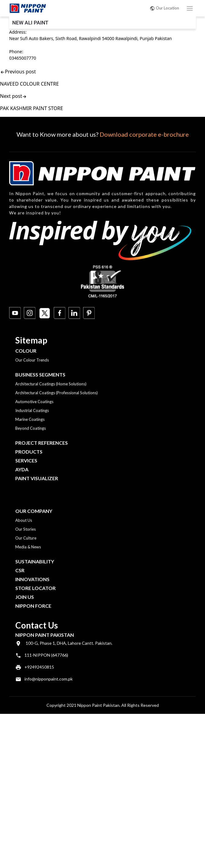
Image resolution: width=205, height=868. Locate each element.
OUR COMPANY (34, 511)
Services (26, 460)
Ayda (22, 469)
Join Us (25, 597)
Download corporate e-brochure (144, 134)
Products (29, 452)
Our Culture (26, 538)
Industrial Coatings (32, 410)
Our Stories (26, 529)
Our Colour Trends (32, 360)
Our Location (164, 8)
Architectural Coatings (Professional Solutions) (57, 393)
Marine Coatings (30, 419)
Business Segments (40, 375)
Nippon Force (33, 606)
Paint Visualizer (37, 478)
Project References (42, 443)
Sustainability (35, 561)
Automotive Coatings (34, 402)
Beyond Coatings (31, 428)
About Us (24, 520)
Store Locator (35, 588)
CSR (20, 570)
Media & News (28, 547)
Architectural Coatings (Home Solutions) (51, 384)
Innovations (32, 579)
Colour (26, 351)
